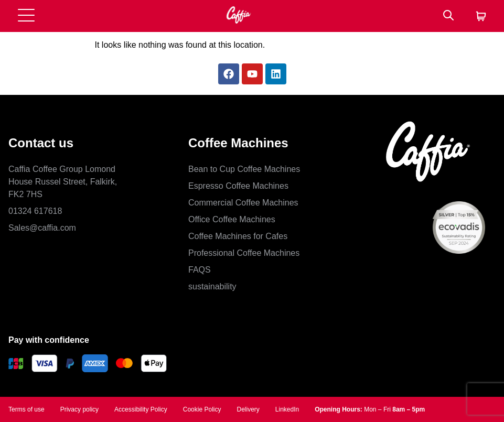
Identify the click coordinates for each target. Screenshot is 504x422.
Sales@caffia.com (42, 228)
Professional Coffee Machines (244, 253)
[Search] (448, 16)
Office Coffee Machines (232, 219)
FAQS (200, 270)
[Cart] (481, 17)
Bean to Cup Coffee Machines (244, 169)
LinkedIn (287, 409)
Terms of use (26, 409)
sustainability (212, 286)
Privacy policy (79, 409)
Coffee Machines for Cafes (238, 236)
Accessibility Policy (141, 409)
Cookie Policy (202, 409)
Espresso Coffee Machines (238, 186)
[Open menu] (26, 16)
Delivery (248, 409)
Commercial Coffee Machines (243, 203)
